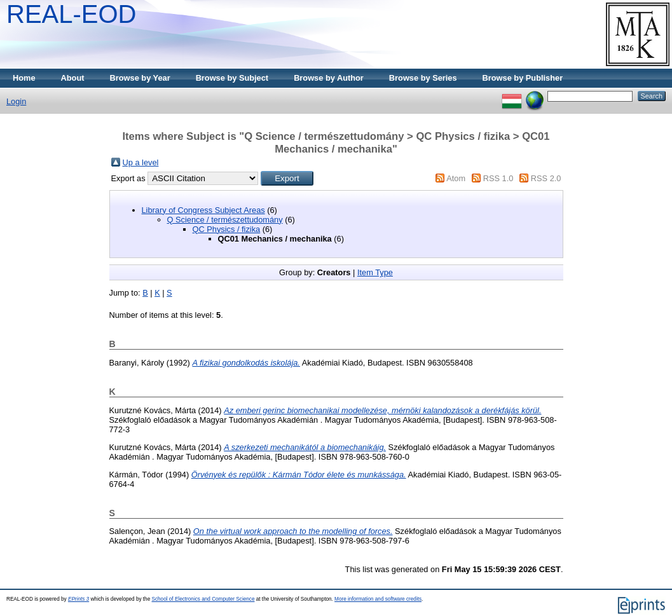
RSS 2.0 (546, 178)
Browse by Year (140, 78)
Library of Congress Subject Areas (203, 210)
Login (16, 101)
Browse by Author (329, 78)
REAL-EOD (72, 14)
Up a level (141, 162)
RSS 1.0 (498, 178)
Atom (456, 178)
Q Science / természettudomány (225, 220)
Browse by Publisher (523, 78)
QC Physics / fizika (227, 229)
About (73, 78)
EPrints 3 (79, 599)
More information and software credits (378, 599)
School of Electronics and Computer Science (203, 599)
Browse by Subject (232, 78)
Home (24, 78)
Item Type (375, 272)
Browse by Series (423, 78)
